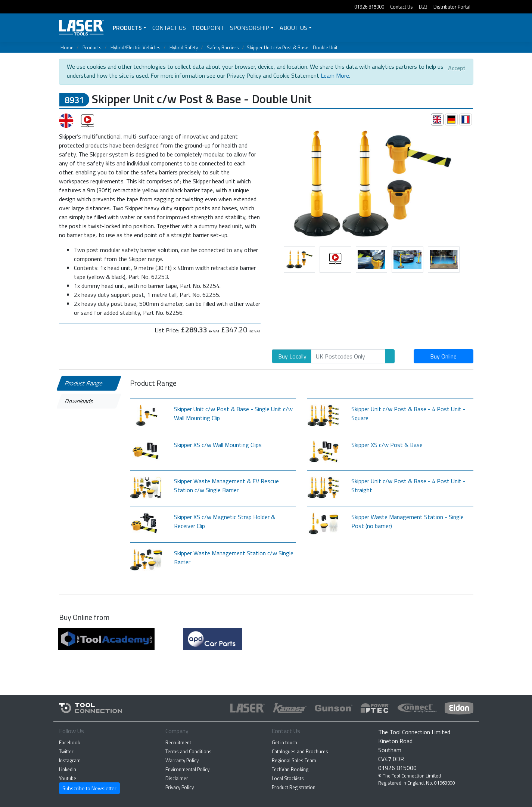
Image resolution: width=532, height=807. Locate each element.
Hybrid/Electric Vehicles (136, 47)
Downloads (79, 401)
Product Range (84, 383)
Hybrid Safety (184, 47)
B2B (423, 7)
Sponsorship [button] (250, 28)
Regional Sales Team (294, 760)
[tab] (437, 120)
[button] (266, 183)
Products (127, 28)
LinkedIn (68, 769)
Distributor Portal (452, 7)
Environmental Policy (187, 769)
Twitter (66, 751)
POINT (208, 28)
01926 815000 (369, 7)
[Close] (457, 68)
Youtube (68, 778)
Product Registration (294, 787)
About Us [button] (293, 28)
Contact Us (402, 7)
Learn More (335, 75)
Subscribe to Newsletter (89, 788)
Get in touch (284, 742)
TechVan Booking (290, 769)
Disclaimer (177, 778)
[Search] (348, 356)
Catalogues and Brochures (300, 751)
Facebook (69, 742)
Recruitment (178, 742)
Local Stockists (288, 778)
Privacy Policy (180, 787)
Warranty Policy (182, 760)
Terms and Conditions (189, 751)
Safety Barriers (223, 47)
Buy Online (443, 356)
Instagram (70, 760)
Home (67, 47)
